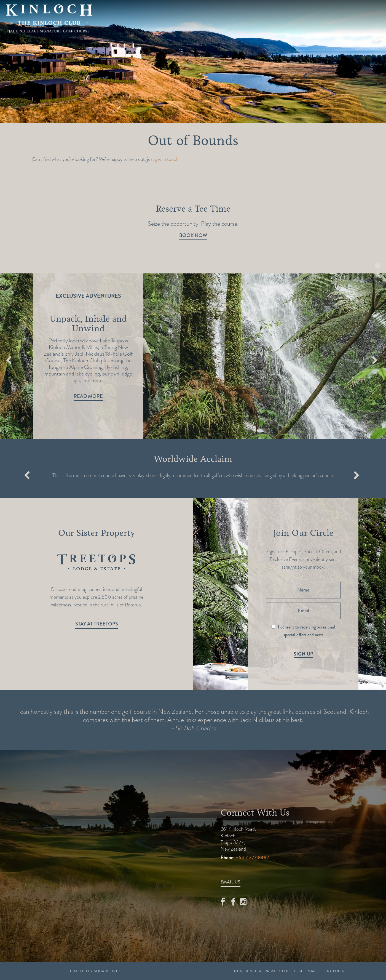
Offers (161, 18)
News (284, 18)
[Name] (303, 590)
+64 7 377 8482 (252, 857)
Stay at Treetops (97, 624)
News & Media (248, 971)
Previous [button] (9, 361)
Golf (136, 18)
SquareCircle (108, 971)
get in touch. (167, 159)
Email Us (230, 882)
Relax (219, 18)
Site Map (307, 971)
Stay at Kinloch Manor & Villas (278, 31)
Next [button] (375, 361)
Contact (312, 18)
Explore (191, 18)
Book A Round (360, 18)
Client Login (332, 971)
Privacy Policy (280, 971)
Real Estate (252, 18)
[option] (193, 356)
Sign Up (303, 654)
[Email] (303, 611)
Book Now (193, 235)
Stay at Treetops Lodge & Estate (179, 31)
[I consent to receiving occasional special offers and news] (273, 627)
